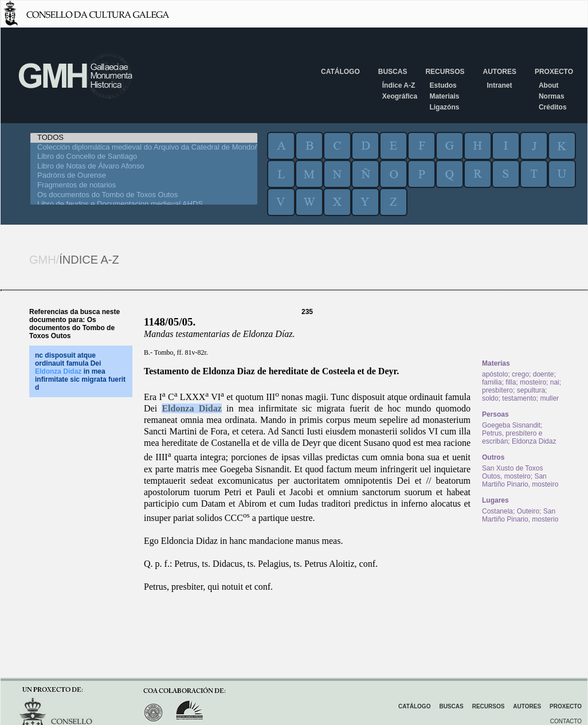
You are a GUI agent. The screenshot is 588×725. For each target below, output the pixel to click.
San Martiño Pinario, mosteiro (520, 480)
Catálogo (340, 72)
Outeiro (528, 511)
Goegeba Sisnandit (511, 425)
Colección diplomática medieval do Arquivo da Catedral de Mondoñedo (144, 148)
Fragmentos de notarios (144, 185)
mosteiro (533, 382)
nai (555, 382)
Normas (552, 96)
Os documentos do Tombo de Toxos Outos (144, 195)
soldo (490, 398)
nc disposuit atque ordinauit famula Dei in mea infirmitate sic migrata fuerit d (80, 371)
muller (549, 398)
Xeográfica (400, 96)
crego (520, 374)
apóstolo (495, 374)
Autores (499, 72)
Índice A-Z (399, 85)
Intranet (499, 85)
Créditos (553, 107)
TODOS (144, 138)
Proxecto (554, 72)
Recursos (445, 72)
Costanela (497, 511)
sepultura (531, 390)
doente (544, 374)
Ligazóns (444, 107)
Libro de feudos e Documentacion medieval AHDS (144, 204)
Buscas (393, 72)
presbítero (497, 390)
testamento (519, 398)
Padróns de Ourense (144, 176)
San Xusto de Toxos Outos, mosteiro (513, 472)
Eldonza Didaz (191, 408)
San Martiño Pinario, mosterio (520, 515)
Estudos (443, 85)
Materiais (444, 96)
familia (492, 382)
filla (511, 382)
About (549, 85)
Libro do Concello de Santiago (144, 157)
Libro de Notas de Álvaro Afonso (144, 166)
